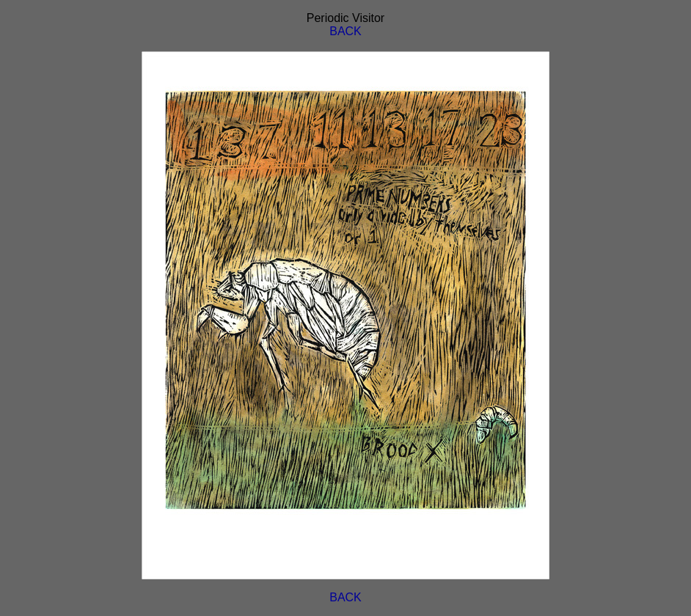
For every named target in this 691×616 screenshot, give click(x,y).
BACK (345, 31)
